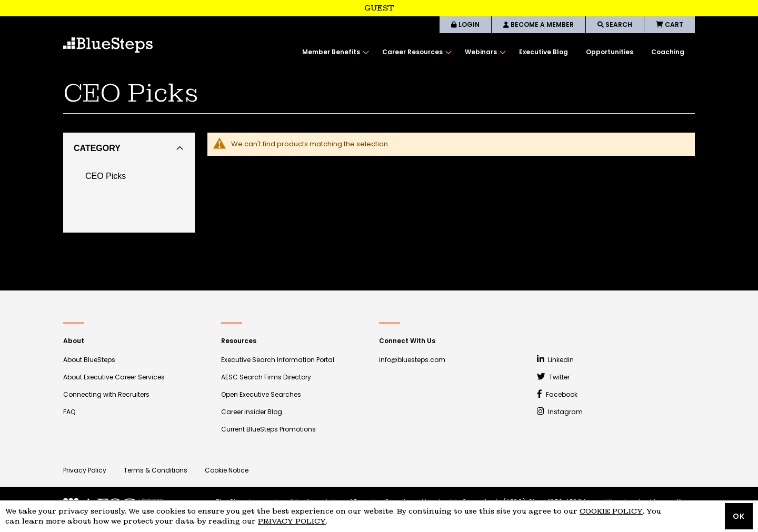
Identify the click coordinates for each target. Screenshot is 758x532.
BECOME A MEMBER (538, 24)
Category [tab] (97, 148)
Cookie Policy (611, 511)
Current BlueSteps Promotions (268, 429)
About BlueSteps (89, 360)
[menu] (493, 52)
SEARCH (615, 24)
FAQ (69, 412)
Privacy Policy (85, 470)
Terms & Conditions (156, 470)
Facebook (557, 394)
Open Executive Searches (261, 394)
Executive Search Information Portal (278, 360)
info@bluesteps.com (412, 360)
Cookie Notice (227, 470)
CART (670, 24)
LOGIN (465, 24)
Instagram (560, 412)
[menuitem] (333, 52)
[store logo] (108, 45)
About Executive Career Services (114, 377)
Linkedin (555, 360)
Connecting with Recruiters (106, 394)
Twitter (553, 377)
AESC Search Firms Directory (266, 377)
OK (739, 516)
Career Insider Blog (252, 412)
